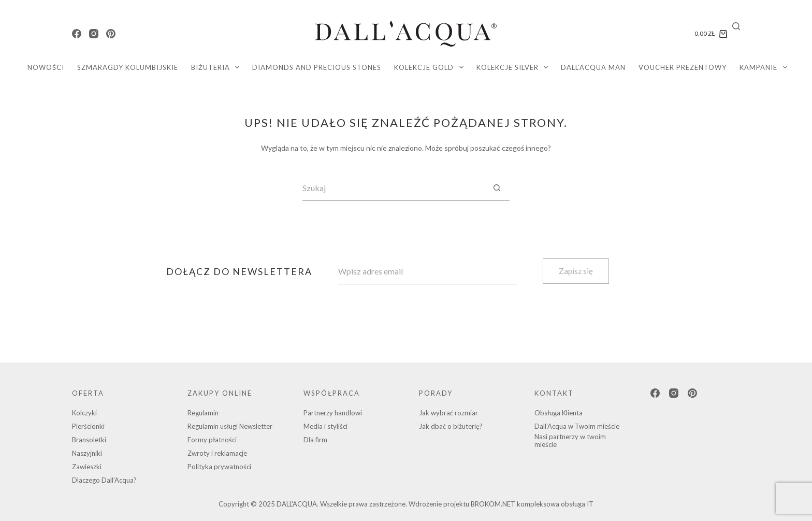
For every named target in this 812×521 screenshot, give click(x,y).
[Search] (736, 26)
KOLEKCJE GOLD (431, 67)
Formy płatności (212, 440)
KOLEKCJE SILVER (514, 67)
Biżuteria (218, 67)
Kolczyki (84, 413)
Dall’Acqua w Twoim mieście (577, 426)
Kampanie (765, 67)
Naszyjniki (87, 453)
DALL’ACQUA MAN (593, 67)
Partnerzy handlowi (333, 413)
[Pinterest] (111, 34)
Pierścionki (88, 426)
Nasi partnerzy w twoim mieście (570, 441)
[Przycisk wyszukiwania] (497, 188)
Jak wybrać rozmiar (448, 413)
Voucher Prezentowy (683, 67)
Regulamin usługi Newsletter (230, 426)
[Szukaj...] (393, 188)
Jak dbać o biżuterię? (451, 426)
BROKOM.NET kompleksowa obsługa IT (532, 504)
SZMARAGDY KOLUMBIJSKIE (128, 67)
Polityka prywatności (219, 467)
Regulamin (203, 413)
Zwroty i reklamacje (217, 453)
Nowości (46, 67)
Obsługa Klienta (559, 413)
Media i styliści (325, 426)
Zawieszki (87, 467)
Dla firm (315, 440)
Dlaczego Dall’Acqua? (104, 480)
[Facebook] (77, 34)
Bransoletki (89, 440)
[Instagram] (94, 34)
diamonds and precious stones (317, 67)
